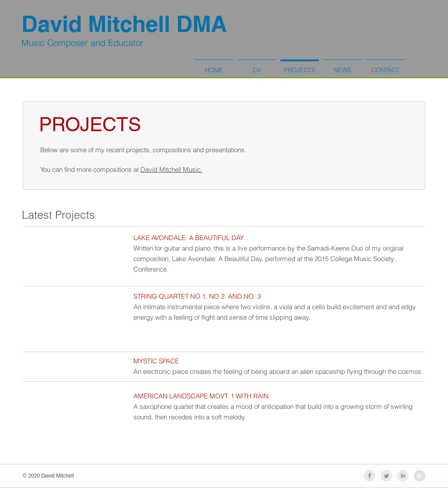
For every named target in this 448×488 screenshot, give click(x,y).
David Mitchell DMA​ (124, 24)
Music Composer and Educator (82, 43)
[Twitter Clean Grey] (386, 476)
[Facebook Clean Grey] (370, 476)
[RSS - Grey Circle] (420, 476)
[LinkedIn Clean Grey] (403, 476)
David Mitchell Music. (171, 169)
